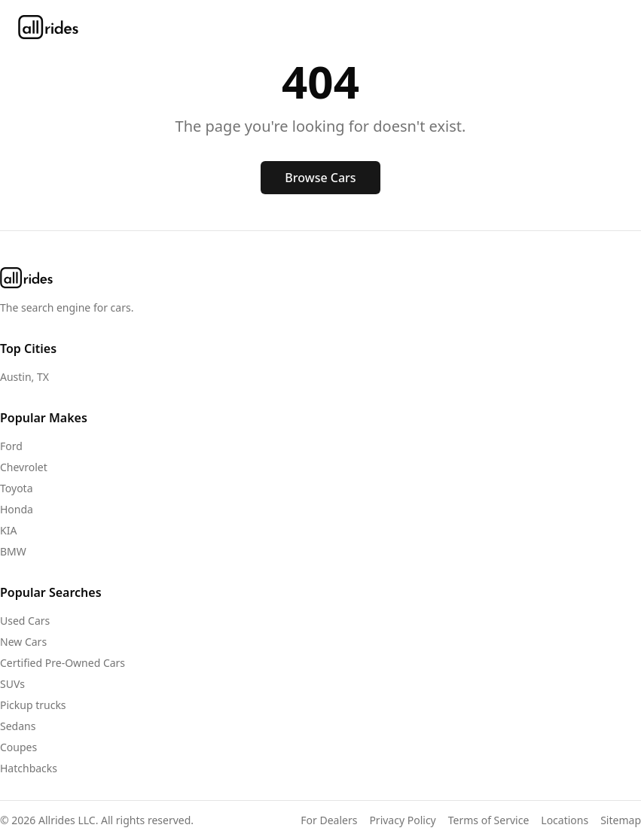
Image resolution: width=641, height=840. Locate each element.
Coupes (18, 747)
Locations (565, 820)
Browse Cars (320, 178)
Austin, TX (24, 377)
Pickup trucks (33, 705)
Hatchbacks (29, 768)
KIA (8, 530)
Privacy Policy (402, 820)
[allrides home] (48, 27)
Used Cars (25, 621)
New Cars (23, 642)
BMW (13, 551)
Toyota (17, 488)
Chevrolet (24, 467)
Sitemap (621, 820)
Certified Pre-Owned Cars (63, 663)
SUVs (12, 684)
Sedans (18, 726)
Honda (17, 509)
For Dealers (329, 820)
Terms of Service (489, 820)
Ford (11, 446)
